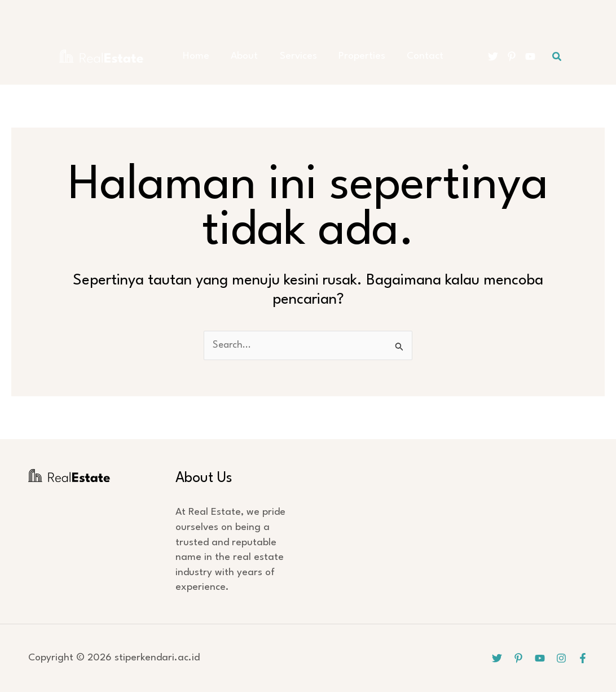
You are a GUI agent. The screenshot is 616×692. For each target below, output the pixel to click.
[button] (557, 57)
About (244, 56)
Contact (411, 56)
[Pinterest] (512, 56)
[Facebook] (583, 658)
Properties (352, 56)
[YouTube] (530, 56)
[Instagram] (561, 658)
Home (201, 56)
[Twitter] (493, 56)
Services (293, 56)
